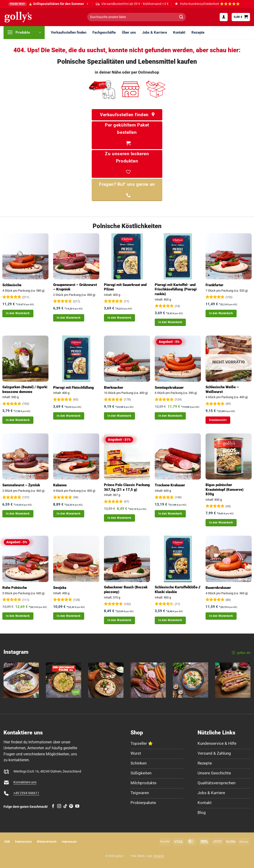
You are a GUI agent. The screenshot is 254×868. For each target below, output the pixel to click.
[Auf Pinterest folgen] (71, 806)
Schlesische (12, 285)
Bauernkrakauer (218, 588)
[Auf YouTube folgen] (77, 806)
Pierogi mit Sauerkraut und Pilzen (125, 287)
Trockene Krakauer (170, 485)
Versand (158, 856)
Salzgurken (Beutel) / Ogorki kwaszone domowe (25, 389)
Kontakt (179, 32)
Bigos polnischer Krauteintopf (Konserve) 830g (224, 489)
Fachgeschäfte (104, 32)
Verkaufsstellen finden (69, 32)
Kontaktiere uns (25, 782)
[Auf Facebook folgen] (53, 806)
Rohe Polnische (15, 588)
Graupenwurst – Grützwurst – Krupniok (75, 287)
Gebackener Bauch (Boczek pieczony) (126, 590)
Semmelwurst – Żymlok (21, 485)
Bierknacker (114, 388)
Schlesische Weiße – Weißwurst (222, 389)
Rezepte (198, 32)
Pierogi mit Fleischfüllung (73, 388)
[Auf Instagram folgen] (59, 806)
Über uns (129, 32)
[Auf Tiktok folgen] (65, 806)
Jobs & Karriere (155, 32)
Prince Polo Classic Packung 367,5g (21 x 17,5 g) (127, 487)
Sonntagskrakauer (169, 388)
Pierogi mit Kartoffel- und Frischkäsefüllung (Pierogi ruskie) (176, 289)
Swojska (60, 588)
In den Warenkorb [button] (18, 313)
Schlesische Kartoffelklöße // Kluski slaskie (178, 590)
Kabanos (60, 485)
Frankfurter (214, 285)
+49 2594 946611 (26, 793)
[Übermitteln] (181, 17)
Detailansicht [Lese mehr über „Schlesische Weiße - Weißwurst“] (218, 420)
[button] (224, 17)
